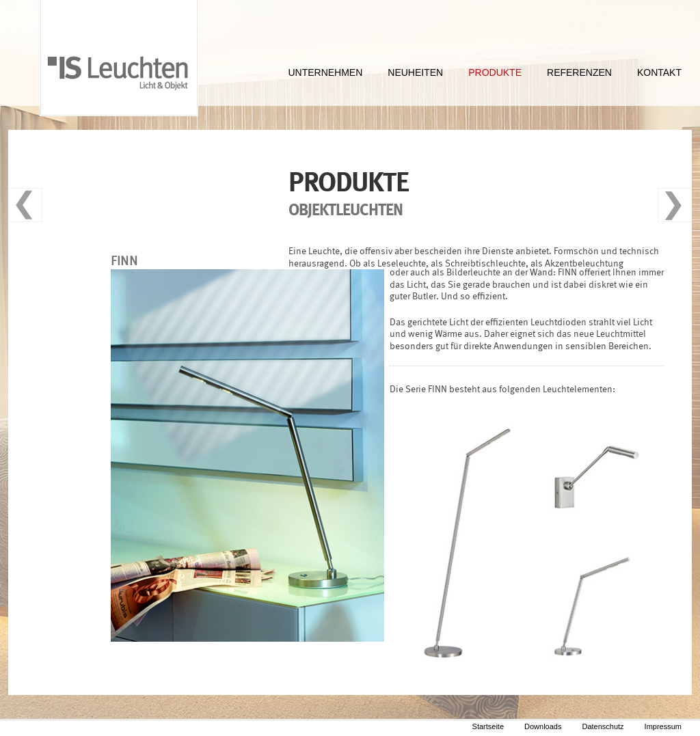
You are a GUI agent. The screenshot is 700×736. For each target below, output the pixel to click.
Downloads (543, 726)
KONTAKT (659, 72)
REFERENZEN (579, 72)
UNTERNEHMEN (325, 72)
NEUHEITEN (415, 72)
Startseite (488, 726)
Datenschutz (603, 726)
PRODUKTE (495, 72)
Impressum (663, 726)
